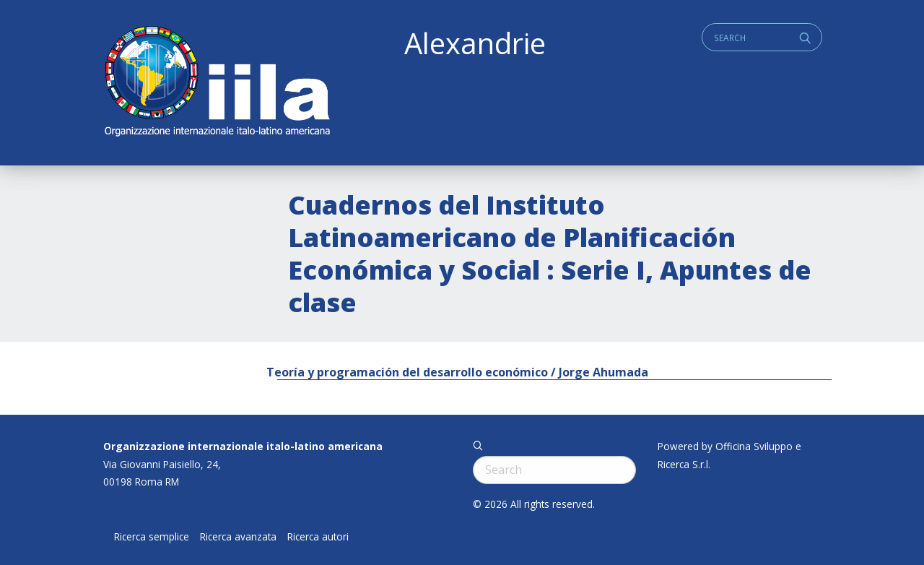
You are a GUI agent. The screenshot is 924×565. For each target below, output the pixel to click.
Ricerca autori (318, 537)
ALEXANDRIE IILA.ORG (217, 83)
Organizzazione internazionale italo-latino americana (243, 446)
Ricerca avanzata (238, 537)
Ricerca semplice (152, 537)
